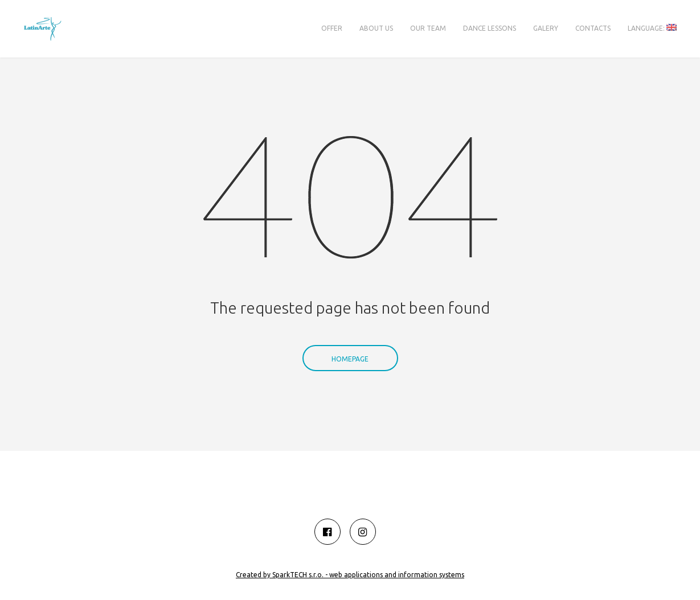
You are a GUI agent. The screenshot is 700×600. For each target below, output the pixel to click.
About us (376, 28)
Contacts (593, 28)
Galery (546, 28)
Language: (652, 28)
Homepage (350, 342)
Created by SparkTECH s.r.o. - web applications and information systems (350, 575)
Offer (332, 28)
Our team (428, 28)
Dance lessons (490, 28)
